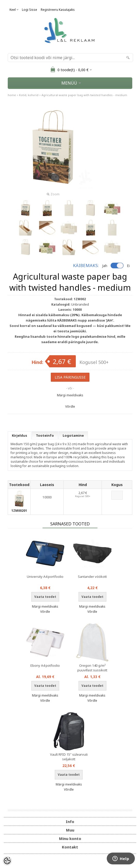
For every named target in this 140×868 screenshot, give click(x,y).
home (12, 95)
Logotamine (73, 435)
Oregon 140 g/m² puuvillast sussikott (92, 668)
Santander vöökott (92, 577)
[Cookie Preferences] (7, 861)
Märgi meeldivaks (70, 395)
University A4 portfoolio (45, 577)
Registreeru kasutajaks (58, 10)
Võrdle (70, 406)
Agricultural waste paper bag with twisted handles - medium (84, 95)
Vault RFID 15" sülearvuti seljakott (69, 757)
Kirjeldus (19, 435)
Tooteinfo (45, 435)
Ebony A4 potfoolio (45, 665)
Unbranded (80, 304)
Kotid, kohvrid (29, 95)
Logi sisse (30, 10)
